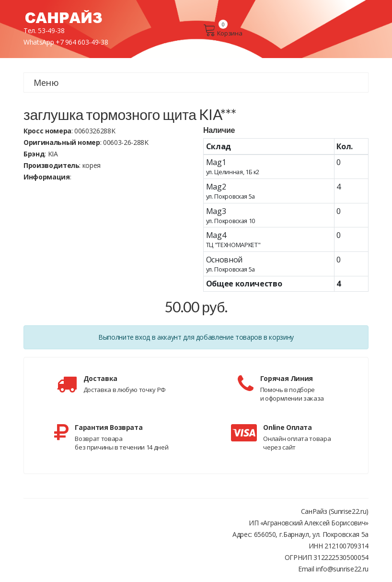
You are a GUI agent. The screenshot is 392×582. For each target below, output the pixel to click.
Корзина (223, 30)
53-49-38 (51, 30)
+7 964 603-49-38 (82, 42)
